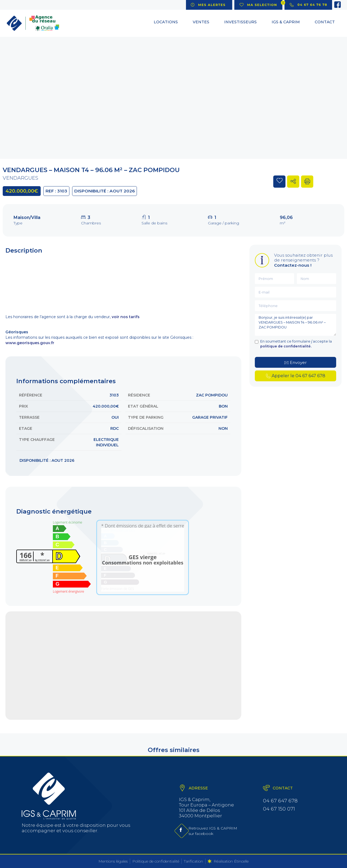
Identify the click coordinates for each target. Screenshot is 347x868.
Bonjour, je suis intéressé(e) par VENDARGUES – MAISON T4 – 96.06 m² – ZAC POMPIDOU (295, 325)
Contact (325, 22)
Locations (166, 22)
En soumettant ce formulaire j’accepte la (296, 344)
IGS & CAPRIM (286, 22)
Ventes (201, 22)
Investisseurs (240, 22)
